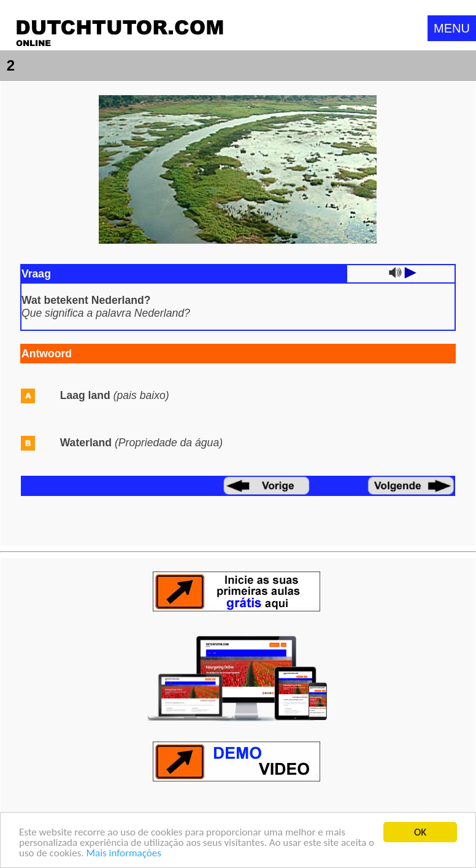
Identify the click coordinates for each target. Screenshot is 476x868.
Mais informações (123, 854)
